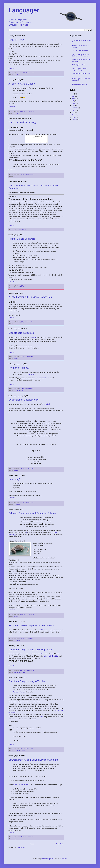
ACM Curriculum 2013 (51, 656)
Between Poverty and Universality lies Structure (33, 760)
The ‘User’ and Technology (22, 122)
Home (32, 844)
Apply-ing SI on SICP (78, 65)
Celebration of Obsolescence (24, 400)
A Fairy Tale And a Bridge (22, 84)
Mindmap (75, 108)
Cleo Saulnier (32, 374)
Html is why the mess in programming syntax (79, 69)
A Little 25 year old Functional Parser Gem (30, 297)
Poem (74, 115)
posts (41, 717)
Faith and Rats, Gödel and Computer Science (32, 513)
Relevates (24, 25)
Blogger (64, 859)
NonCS (16, 470)
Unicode (74, 120)
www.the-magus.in (47, 859)
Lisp (22, 288)
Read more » (12, 68)
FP (17, 75)
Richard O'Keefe (18, 692)
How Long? (14, 479)
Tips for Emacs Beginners (22, 239)
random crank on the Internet (43, 378)
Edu (15, 75)
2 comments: (29, 322)
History (21, 390)
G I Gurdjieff (46, 404)
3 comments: (29, 356)
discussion (33, 337)
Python (16, 358)
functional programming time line (36, 654)
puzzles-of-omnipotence (21, 785)
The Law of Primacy (19, 368)
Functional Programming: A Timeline (27, 681)
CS (15, 640)
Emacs (19, 288)
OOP (73, 113)
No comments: (30, 73)
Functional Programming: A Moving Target (30, 649)
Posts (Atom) (21, 847)
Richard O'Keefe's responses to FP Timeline (31, 625)
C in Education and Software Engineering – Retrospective (81, 55)
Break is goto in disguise (21, 333)
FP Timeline (45, 630)
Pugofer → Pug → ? (19, 40)
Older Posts (60, 844)
